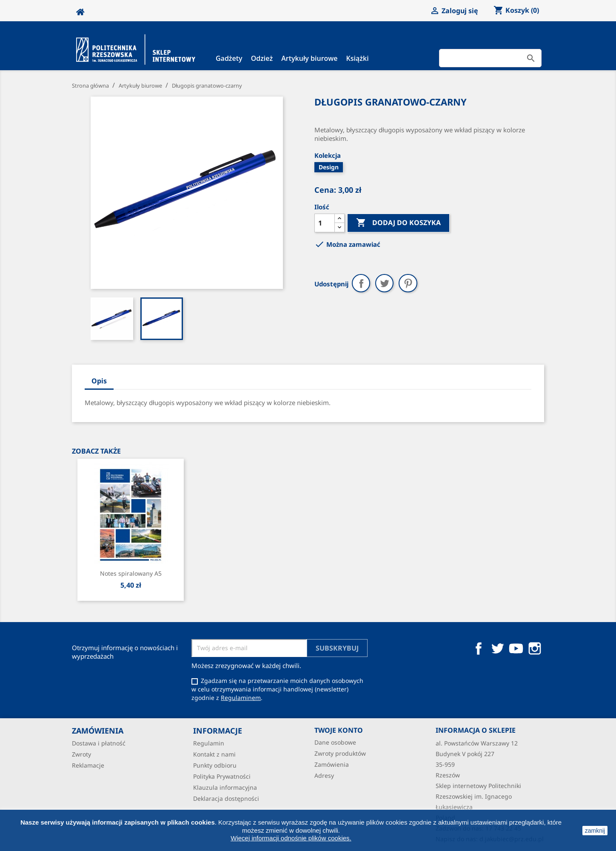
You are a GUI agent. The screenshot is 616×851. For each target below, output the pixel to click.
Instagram (535, 648)
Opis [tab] (99, 381)
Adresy (324, 775)
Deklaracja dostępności (226, 798)
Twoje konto (339, 730)
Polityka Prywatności (222, 776)
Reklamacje (88, 765)
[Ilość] (325, 223)
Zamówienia (332, 764)
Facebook (479, 648)
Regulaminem (241, 698)
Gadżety (229, 58)
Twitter (497, 648)
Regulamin (209, 743)
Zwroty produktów (340, 753)
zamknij (595, 831)
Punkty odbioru (215, 765)
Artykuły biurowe (309, 58)
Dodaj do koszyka (398, 223)
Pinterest (408, 283)
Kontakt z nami (214, 754)
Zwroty (81, 754)
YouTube (516, 648)
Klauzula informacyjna (225, 787)
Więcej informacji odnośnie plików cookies (290, 838)
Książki (358, 58)
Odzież (262, 58)
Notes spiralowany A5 (131, 573)
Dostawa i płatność (99, 743)
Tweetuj (384, 283)
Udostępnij (361, 283)
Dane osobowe (335, 742)
